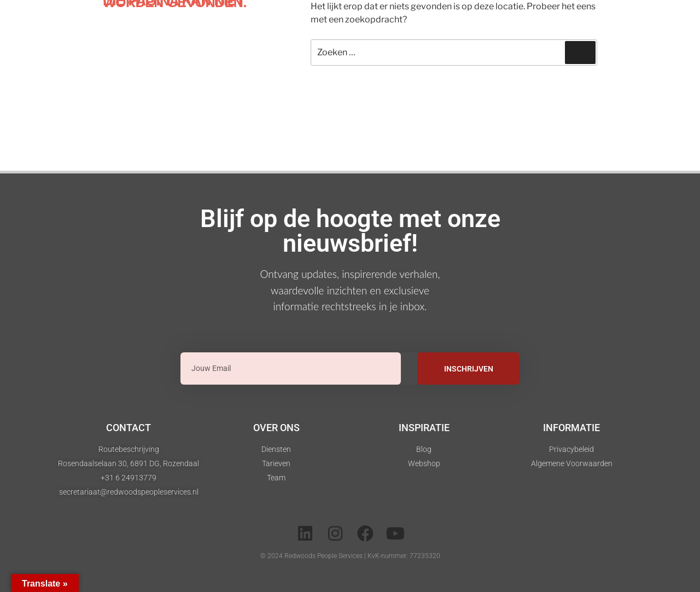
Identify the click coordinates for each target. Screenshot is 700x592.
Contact (129, 428)
